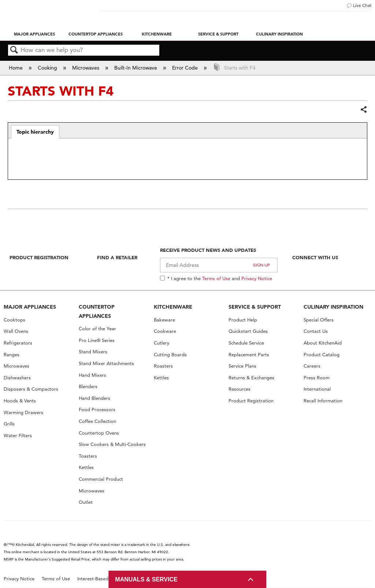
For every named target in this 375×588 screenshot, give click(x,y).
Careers (312, 366)
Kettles (86, 467)
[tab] (35, 132)
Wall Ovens (16, 331)
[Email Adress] (219, 265)
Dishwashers (17, 378)
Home (16, 68)
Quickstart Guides (248, 331)
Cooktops (14, 320)
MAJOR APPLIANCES (30, 307)
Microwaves (86, 68)
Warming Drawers (23, 412)
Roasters (163, 366)
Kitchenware (157, 34)
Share (363, 110)
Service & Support (218, 34)
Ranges (12, 355)
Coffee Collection (97, 421)
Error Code (186, 68)
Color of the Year (97, 329)
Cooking (48, 68)
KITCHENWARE (173, 307)
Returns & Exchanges (251, 378)
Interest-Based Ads (98, 579)
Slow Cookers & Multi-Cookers (112, 444)
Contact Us (316, 331)
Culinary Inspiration (279, 34)
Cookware (165, 331)
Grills (9, 424)
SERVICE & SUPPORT (255, 307)
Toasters (88, 456)
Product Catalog (322, 355)
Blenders (88, 386)
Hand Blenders (94, 398)
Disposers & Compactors (31, 389)
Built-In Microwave (136, 68)
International (317, 389)
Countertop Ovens (99, 433)
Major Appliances (34, 34)
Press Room (317, 378)
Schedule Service (246, 343)
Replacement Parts (249, 355)
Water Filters (18, 436)
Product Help (243, 320)
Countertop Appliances (96, 34)
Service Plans (242, 366)
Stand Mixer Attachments (106, 363)
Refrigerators (18, 343)
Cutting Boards (170, 355)
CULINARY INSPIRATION (333, 307)
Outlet (86, 502)
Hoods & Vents (20, 401)
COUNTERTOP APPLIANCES (97, 311)
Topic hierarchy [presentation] (35, 132)
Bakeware (164, 320)
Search (14, 50)
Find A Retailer (117, 257)
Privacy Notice (257, 278)
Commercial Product (101, 479)
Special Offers (319, 320)
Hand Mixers (92, 375)
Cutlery (161, 343)
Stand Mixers (93, 352)
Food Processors (97, 410)
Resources (240, 389)
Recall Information (323, 401)
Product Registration (39, 257)
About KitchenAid (323, 343)
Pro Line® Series (97, 340)
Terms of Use (216, 278)
